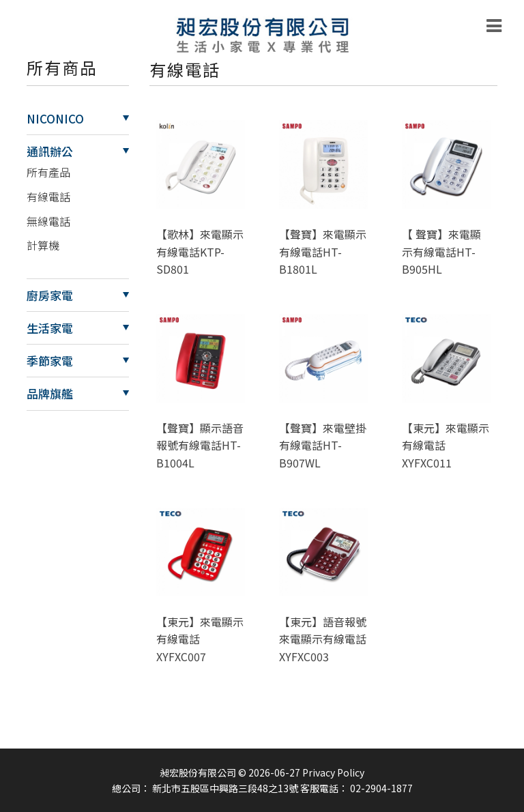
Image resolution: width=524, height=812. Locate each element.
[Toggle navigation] (494, 26)
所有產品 (48, 172)
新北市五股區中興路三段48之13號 (225, 788)
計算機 (43, 245)
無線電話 (48, 221)
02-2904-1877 (381, 788)
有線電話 (48, 197)
